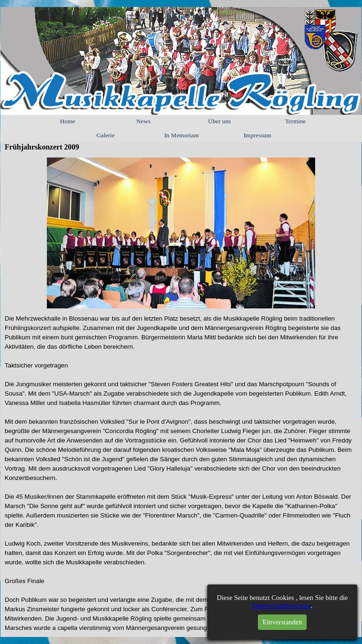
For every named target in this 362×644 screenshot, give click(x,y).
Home (68, 121)
